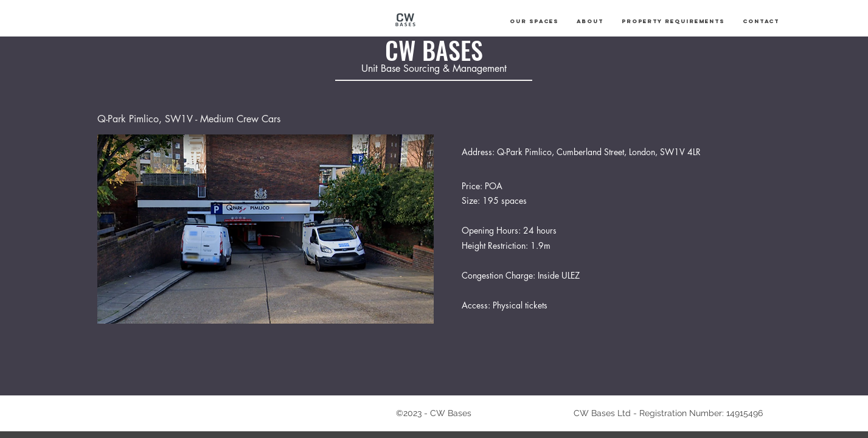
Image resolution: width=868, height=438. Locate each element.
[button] (534, 21)
